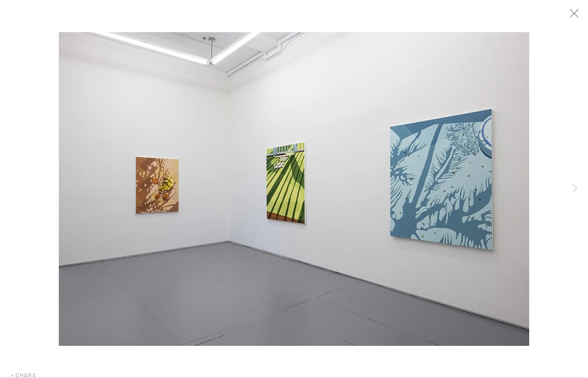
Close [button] (574, 16)
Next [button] (575, 189)
